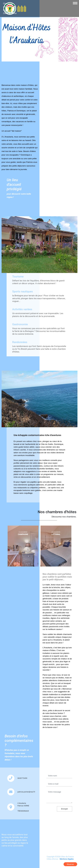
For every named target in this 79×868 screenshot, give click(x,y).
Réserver (70, 864)
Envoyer (64, 809)
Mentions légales (67, 859)
